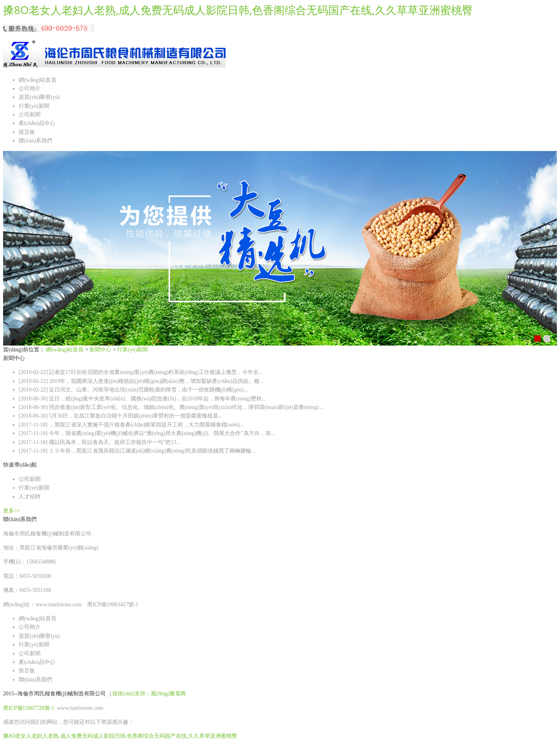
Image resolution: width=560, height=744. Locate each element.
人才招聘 (30, 497)
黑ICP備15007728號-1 (29, 708)
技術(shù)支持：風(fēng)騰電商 (149, 694)
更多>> (12, 511)
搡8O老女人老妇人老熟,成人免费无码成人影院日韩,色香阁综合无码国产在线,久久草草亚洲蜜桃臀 (238, 10)
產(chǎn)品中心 (37, 123)
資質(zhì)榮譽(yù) (39, 97)
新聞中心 (100, 350)
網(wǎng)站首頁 (38, 80)
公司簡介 (30, 89)
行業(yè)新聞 (34, 106)
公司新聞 (30, 115)
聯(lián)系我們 (35, 141)
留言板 (27, 132)
